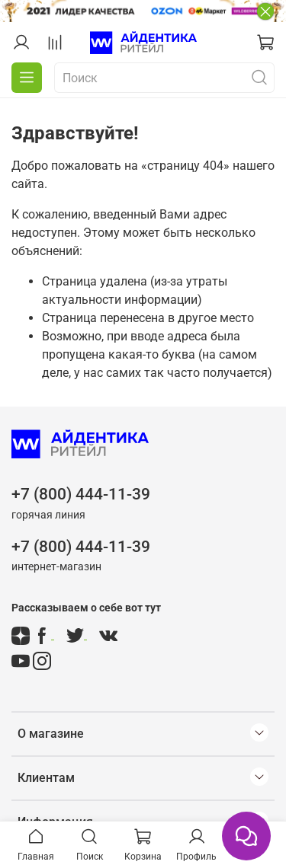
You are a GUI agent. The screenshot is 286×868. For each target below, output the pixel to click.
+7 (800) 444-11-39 (81, 494)
